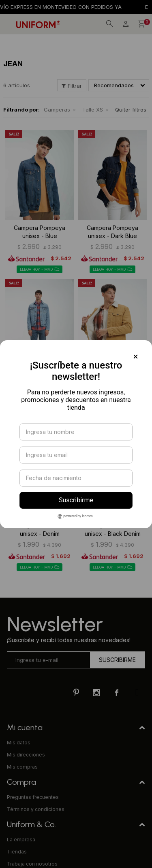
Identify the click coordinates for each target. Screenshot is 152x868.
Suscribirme (76, 500)
